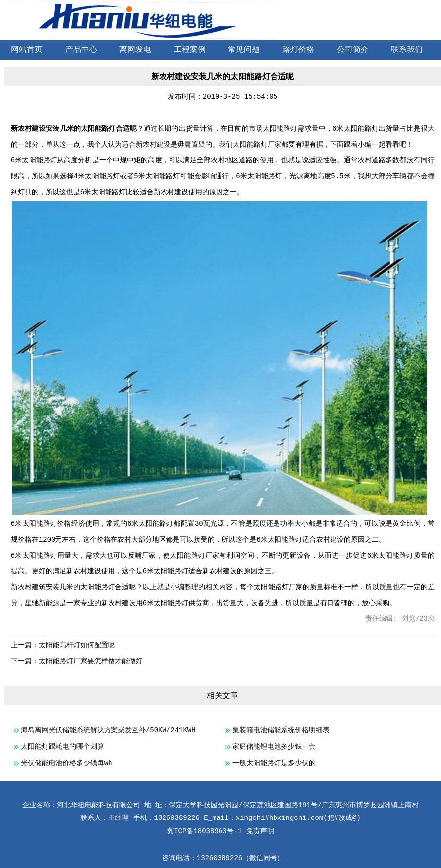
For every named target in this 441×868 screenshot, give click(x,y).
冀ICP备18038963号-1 (204, 831)
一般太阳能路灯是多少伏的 (274, 763)
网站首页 (27, 50)
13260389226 (220, 858)
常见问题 (244, 50)
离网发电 (135, 50)
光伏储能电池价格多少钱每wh (67, 763)
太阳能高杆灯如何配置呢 (77, 645)
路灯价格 (298, 50)
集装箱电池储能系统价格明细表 (281, 730)
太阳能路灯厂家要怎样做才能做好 (91, 661)
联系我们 (407, 50)
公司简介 (353, 50)
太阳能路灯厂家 (257, 145)
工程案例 (190, 50)
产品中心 (81, 50)
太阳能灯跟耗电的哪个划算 (62, 747)
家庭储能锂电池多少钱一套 (274, 747)
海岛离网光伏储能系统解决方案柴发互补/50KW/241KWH (108, 730)
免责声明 (260, 831)
